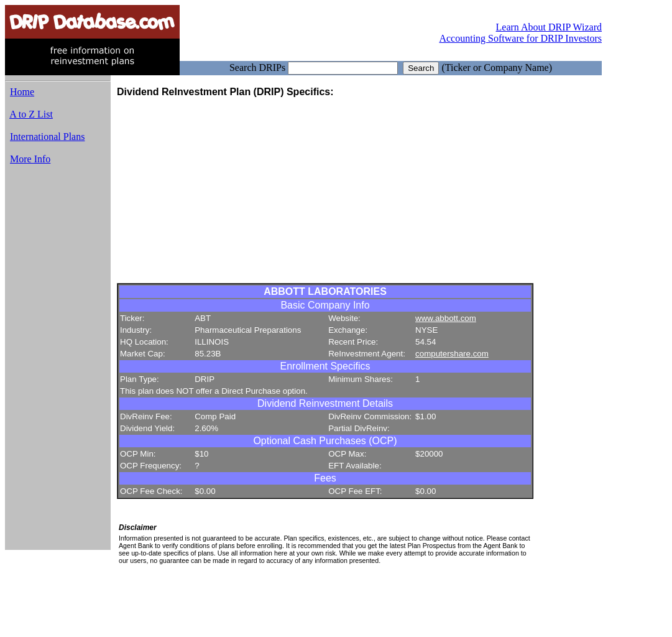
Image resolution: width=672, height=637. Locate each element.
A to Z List (31, 114)
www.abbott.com (446, 318)
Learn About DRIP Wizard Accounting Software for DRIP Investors (520, 33)
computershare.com (452, 354)
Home (22, 92)
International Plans (47, 137)
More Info (30, 159)
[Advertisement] (58, 363)
